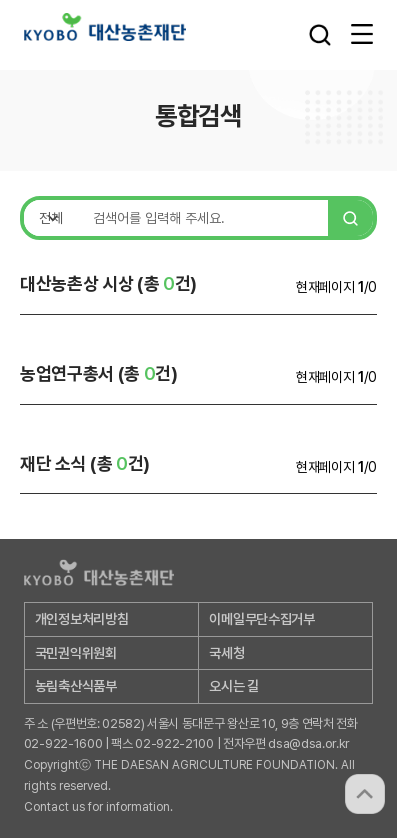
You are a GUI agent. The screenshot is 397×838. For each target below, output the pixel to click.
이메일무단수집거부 (261, 619)
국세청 (226, 653)
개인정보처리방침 (81, 619)
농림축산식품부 (76, 686)
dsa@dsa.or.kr (309, 743)
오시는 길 (233, 686)
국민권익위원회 (76, 653)
